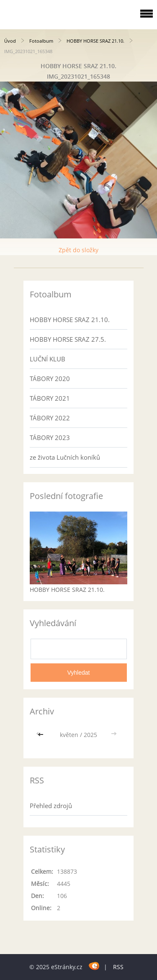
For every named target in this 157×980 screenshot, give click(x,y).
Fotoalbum (41, 41)
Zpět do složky (78, 250)
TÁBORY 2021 (50, 398)
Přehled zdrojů (51, 806)
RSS (118, 967)
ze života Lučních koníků (65, 457)
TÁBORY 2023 (50, 438)
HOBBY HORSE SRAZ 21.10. (95, 41)
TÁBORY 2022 (50, 418)
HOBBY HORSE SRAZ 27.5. (68, 339)
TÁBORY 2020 (50, 379)
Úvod (10, 41)
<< (41, 735)
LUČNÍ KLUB (48, 359)
